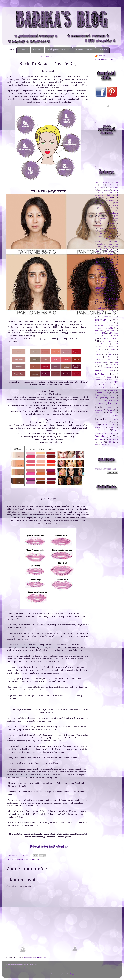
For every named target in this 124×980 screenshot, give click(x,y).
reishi (112, 371)
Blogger (73, 974)
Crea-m (115, 226)
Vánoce (98, 413)
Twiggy (110, 407)
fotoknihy (115, 267)
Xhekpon (115, 430)
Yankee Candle (103, 433)
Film (97, 262)
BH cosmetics (106, 203)
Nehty (115, 338)
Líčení (29, 859)
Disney (98, 239)
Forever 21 (99, 265)
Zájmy (101, 442)
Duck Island (106, 247)
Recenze (37, 50)
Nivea (112, 341)
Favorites (99, 257)
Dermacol (99, 236)
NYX (101, 346)
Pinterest (99, 357)
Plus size (99, 359)
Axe (103, 193)
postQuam (98, 362)
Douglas (101, 244)
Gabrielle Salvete (112, 270)
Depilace (111, 234)
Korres (97, 299)
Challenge (99, 283)
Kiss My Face (107, 293)
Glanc (97, 275)
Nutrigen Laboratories (103, 344)
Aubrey (108, 190)
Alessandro (107, 182)
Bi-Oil (116, 203)
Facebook (99, 254)
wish (112, 427)
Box (116, 211)
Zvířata (104, 445)
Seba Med (105, 382)
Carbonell (103, 218)
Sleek (112, 388)
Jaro (112, 288)
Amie (112, 185)
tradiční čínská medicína (110, 400)
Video (114, 415)
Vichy (107, 420)
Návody (114, 336)
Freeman (101, 270)
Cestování (114, 221)
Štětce (105, 395)
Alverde (103, 185)
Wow (107, 430)
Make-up (36, 859)
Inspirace (100, 288)
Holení (113, 280)
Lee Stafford (100, 313)
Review (101, 374)
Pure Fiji (108, 362)
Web (97, 425)
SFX (116, 382)
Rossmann (98, 380)
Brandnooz (113, 213)
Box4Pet (102, 213)
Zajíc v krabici (113, 440)
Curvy (101, 229)
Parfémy (107, 352)
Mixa (97, 333)
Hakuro (115, 275)
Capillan (115, 216)
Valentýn (111, 410)
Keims (97, 293)
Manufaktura (99, 326)
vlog (106, 422)
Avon (116, 190)
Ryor (116, 380)
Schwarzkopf (106, 385)
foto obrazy (103, 267)
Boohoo (109, 211)
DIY (107, 239)
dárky (113, 231)
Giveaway (111, 272)
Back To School (112, 195)
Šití (114, 393)
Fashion (110, 254)
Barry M (98, 200)
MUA (104, 333)
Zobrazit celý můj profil (104, 59)
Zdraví (112, 442)
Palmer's (98, 352)
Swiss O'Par (114, 390)
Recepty (24, 50)
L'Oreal (101, 306)
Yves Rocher (100, 440)
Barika (110, 198)
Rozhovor (108, 380)
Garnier (101, 272)
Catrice (115, 218)
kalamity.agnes (110, 291)
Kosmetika (21, 859)
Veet (111, 413)
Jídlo (97, 291)
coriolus (108, 226)
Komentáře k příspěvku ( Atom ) (36, 957)
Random (114, 365)
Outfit (112, 349)
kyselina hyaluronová (111, 303)
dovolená (110, 244)
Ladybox (101, 308)
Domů (11, 50)
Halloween (105, 277)
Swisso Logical (104, 393)
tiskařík (104, 398)
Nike (103, 341)
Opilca (112, 347)
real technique (108, 367)
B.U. (112, 193)
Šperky (97, 395)
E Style (115, 247)
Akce (97, 182)
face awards (109, 252)
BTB (14, 859)
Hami (97, 280)
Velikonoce (99, 416)
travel (101, 404)
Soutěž (97, 390)
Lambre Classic (113, 308)
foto (116, 265)
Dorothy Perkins (112, 242)
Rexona (98, 377)
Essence (109, 249)
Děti (110, 236)
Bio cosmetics (103, 205)
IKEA (97, 285)
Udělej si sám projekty (58, 50)
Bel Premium (110, 200)
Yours (113, 433)
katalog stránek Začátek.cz (17, 968)
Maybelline (110, 328)
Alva (116, 182)
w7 (113, 422)
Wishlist (98, 430)
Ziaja (97, 445)
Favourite (110, 257)
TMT (113, 398)
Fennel (97, 260)
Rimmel (110, 377)
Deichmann (99, 234)
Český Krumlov (113, 229)
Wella (113, 425)
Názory (105, 339)
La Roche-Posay (113, 306)
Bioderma (115, 205)
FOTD (109, 265)
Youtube (101, 436)
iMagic (105, 285)
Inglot (113, 285)
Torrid (97, 400)
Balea (101, 198)
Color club (111, 223)
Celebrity (103, 221)
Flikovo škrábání (108, 262)
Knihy (116, 293)
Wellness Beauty (101, 427)
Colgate (101, 223)
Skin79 (103, 388)
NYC (116, 344)
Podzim (110, 359)
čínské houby (103, 231)
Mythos (103, 336)
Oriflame (99, 349)
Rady (104, 365)
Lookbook (108, 317)
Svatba (105, 390)
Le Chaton (111, 311)
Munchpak (114, 333)
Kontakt (103, 50)
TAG (113, 395)
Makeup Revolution (103, 323)
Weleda (105, 425)
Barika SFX (18, 856)
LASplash (101, 311)
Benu (97, 203)
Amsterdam (100, 187)
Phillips (111, 354)
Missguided (111, 331)
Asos (100, 190)
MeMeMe (99, 331)
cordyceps (98, 226)
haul (104, 280)
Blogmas (99, 211)
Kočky (102, 296)
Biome (100, 208)
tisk (96, 398)
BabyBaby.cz (99, 195)
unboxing (99, 410)
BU (109, 216)
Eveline (98, 252)
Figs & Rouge (109, 260)
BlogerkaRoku (110, 208)
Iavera (112, 283)
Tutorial (113, 403)
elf (100, 249)
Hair (105, 275)
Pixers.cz (111, 357)
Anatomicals (114, 187)
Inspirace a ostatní (84, 50)
